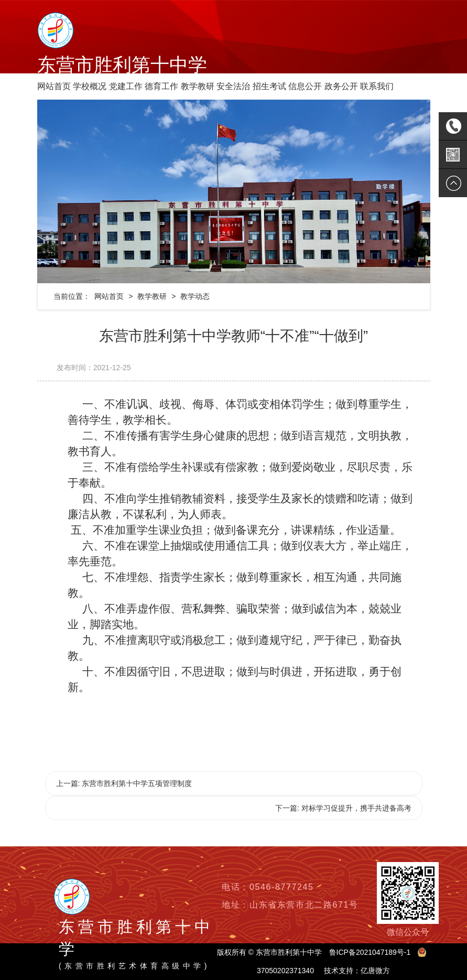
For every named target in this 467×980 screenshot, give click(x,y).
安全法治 (233, 86)
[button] (67, 191)
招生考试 (269, 86)
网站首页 (54, 86)
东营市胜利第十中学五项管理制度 (137, 783)
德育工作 (161, 86)
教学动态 (195, 296)
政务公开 (341, 86)
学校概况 (90, 86)
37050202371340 (285, 971)
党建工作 (126, 86)
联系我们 (377, 86)
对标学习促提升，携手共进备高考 (356, 808)
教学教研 (198, 86)
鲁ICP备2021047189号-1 (370, 952)
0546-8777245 (281, 887)
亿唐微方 (375, 971)
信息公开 (305, 86)
